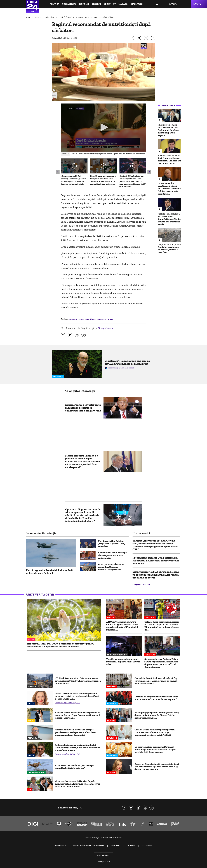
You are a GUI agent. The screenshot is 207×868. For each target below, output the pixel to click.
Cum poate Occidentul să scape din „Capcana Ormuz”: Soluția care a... (111, 567)
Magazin (123, 4)
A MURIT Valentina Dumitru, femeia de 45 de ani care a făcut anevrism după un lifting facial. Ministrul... (122, 626)
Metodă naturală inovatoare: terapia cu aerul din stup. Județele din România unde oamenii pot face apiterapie (103, 180)
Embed (65, 154)
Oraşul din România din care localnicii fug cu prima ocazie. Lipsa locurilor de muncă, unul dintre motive (156, 681)
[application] (104, 128)
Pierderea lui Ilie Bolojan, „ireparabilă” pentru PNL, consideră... (112, 544)
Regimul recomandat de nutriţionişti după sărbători (95, 17)
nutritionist (91, 319)
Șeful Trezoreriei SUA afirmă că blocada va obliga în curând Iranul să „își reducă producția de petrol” (156, 575)
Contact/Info (147, 846)
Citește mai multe (140, 584)
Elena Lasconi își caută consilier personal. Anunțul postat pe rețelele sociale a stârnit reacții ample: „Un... (77, 696)
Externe (97, 4)
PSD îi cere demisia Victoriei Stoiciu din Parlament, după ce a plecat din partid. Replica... (168, 130)
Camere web (131, 846)
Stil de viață (50, 17)
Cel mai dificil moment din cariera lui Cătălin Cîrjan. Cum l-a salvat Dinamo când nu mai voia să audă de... (162, 626)
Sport (107, 4)
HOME (28, 17)
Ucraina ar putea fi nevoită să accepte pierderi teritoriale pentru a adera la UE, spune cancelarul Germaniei (76, 732)
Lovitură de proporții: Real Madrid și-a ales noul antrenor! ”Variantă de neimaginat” (156, 698)
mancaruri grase (105, 319)
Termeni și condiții (92, 838)
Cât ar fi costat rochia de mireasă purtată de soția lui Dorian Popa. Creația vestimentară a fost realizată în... (78, 715)
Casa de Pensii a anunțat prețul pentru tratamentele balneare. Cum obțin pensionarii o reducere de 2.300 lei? (155, 732)
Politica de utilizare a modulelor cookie (89, 846)
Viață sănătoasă (65, 17)
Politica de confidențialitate (111, 838)
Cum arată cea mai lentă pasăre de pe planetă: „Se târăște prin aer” (74, 767)
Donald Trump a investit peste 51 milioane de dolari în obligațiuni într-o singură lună (83, 408)
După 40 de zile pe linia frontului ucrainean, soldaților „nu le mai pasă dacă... (169, 248)
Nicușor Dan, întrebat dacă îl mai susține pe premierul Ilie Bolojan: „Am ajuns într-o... (169, 159)
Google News (105, 328)
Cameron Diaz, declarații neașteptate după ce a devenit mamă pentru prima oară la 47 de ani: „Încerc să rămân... (157, 767)
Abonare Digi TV (61, 846)
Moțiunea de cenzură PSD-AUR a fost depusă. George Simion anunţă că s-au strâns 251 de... (170, 219)
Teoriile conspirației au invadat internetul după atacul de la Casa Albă (123, 662)
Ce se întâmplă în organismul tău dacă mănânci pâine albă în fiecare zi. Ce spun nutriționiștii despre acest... (155, 749)
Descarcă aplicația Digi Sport (121, 368)
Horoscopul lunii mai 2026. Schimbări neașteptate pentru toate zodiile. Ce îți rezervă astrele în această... (61, 645)
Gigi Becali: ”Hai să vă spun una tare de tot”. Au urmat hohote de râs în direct (127, 362)
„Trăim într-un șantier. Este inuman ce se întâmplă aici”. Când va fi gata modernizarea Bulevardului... (78, 681)
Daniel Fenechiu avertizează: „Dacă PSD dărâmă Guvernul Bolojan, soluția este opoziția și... (169, 189)
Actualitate (69, 4)
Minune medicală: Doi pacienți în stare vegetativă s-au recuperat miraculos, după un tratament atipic (73, 180)
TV (115, 4)
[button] (103, 127)
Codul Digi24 (115, 846)
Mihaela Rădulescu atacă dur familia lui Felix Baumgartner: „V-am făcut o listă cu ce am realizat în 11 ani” (78, 748)
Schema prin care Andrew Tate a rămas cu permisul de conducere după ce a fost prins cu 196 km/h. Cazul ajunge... (161, 663)
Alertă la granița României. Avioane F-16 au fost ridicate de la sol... (49, 572)
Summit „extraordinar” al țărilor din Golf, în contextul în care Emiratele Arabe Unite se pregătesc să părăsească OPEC (155, 545)
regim (82, 319)
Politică (54, 4)
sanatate (74, 319)
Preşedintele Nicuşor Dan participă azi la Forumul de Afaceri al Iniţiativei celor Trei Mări (156, 561)
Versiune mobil (104, 855)
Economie (84, 4)
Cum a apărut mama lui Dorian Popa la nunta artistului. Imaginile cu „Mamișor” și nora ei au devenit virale (78, 784)
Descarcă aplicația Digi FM (67, 703)
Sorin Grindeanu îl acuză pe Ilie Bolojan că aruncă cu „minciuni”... (112, 555)
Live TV (197, 4)
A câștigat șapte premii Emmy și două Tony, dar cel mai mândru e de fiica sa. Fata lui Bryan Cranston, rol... (157, 715)
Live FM (173, 4)
